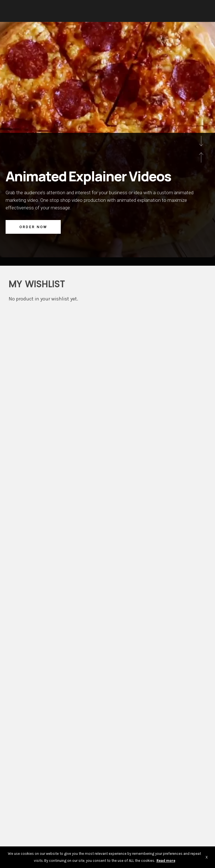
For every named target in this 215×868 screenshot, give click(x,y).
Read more (166, 861)
